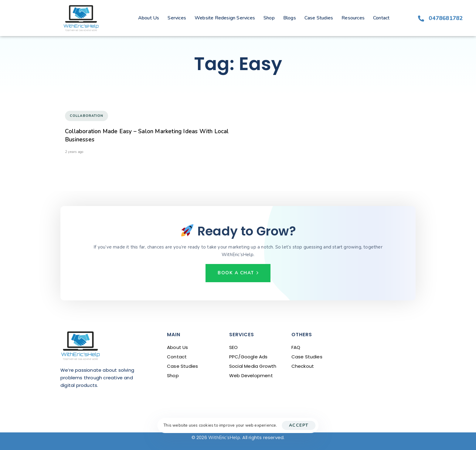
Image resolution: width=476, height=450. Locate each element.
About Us (149, 18)
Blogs (290, 18)
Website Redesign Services (225, 18)
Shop (269, 18)
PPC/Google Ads (248, 357)
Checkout (303, 366)
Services (177, 18)
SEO (234, 347)
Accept (299, 425)
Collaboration (87, 116)
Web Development (251, 376)
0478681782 (446, 18)
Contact (381, 18)
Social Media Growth (253, 366)
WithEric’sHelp (224, 438)
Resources (353, 18)
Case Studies (319, 18)
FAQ (296, 347)
